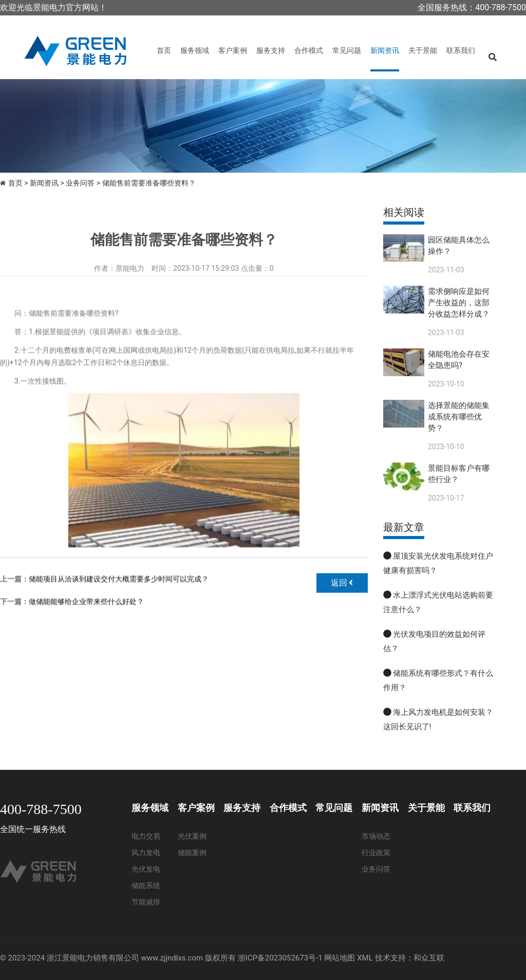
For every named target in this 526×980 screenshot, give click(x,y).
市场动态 (376, 836)
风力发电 (146, 853)
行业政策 (376, 853)
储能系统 (146, 885)
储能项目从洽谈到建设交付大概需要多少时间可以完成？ (119, 608)
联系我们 (461, 50)
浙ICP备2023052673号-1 (280, 958)
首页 (164, 50)
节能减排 (146, 902)
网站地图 (340, 958)
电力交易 (146, 836)
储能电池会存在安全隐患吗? (459, 360)
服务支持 (271, 50)
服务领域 (195, 50)
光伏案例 (192, 836)
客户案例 (233, 50)
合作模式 (309, 50)
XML (365, 958)
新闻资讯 (385, 50)
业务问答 (80, 183)
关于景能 (423, 50)
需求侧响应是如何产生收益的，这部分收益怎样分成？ (459, 303)
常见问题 (347, 50)
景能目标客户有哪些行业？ (459, 474)
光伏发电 (146, 869)
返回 (342, 612)
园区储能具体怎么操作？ (459, 246)
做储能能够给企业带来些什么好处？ (86, 631)
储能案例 (192, 853)
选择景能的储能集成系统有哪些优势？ (459, 417)
